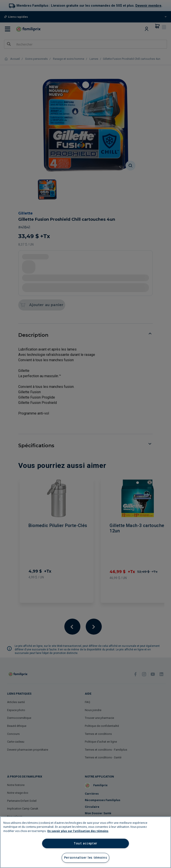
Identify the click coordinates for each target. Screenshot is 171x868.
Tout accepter (85, 843)
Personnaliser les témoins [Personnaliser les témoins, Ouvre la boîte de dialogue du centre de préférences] (86, 858)
